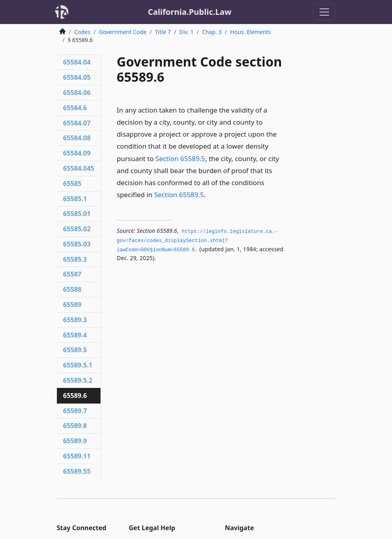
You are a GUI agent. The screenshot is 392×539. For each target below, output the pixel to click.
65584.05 (77, 77)
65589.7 (75, 411)
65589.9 (75, 441)
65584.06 (77, 93)
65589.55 (77, 471)
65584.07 (77, 123)
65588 (72, 289)
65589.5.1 (78, 365)
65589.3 (75, 320)
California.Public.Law (190, 12)
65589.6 (75, 396)
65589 (72, 305)
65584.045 (79, 168)
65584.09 (77, 153)
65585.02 (77, 229)
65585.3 (75, 259)
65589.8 (75, 426)
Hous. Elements (251, 32)
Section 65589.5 (180, 158)
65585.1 (75, 199)
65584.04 (77, 62)
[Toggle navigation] (324, 12)
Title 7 (163, 32)
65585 (72, 184)
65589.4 (75, 335)
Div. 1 (187, 32)
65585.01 (77, 214)
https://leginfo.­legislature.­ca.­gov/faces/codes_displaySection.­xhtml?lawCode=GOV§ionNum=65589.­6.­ (197, 241)
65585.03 (77, 244)
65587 (72, 274)
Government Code (123, 32)
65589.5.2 (78, 380)
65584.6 (75, 108)
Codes (82, 32)
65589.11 (77, 456)
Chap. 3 (212, 32)
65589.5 (75, 350)
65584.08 (77, 138)
